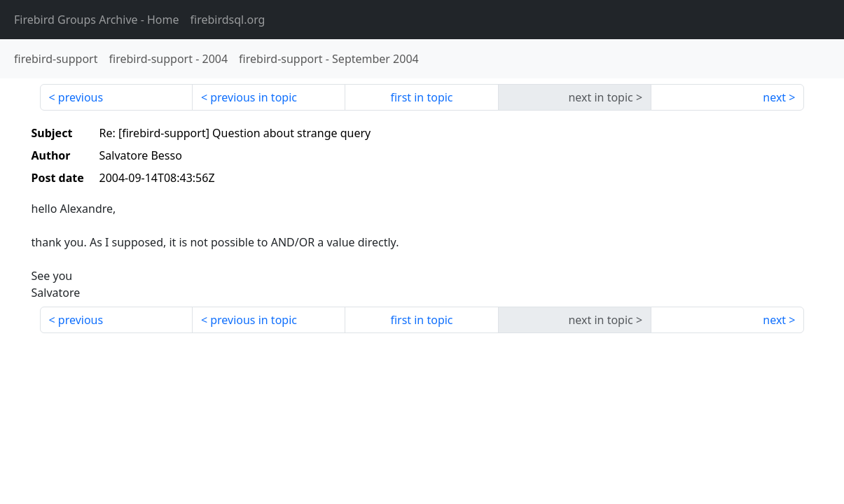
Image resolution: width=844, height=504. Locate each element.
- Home (97, 20)
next (774, 97)
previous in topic (254, 97)
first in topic (421, 97)
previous (81, 97)
